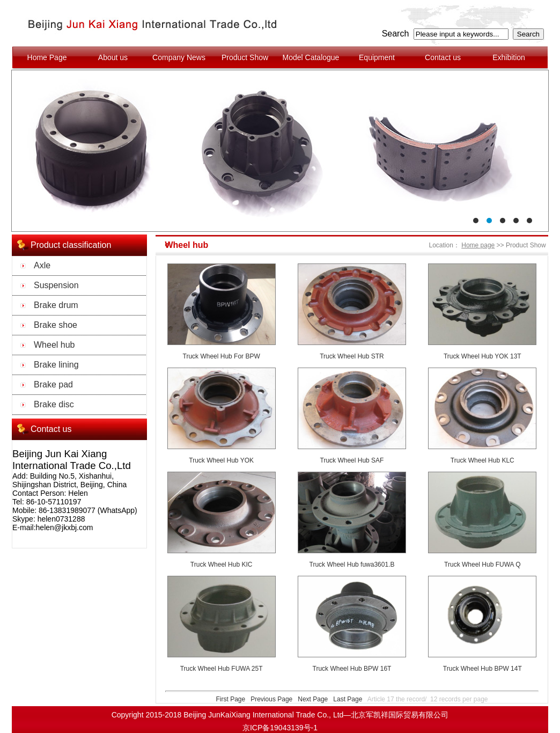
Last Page (348, 699)
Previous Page (271, 699)
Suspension (56, 285)
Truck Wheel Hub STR (352, 356)
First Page (230, 699)
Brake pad (53, 384)
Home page (478, 245)
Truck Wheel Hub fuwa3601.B (352, 565)
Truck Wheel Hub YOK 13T (482, 356)
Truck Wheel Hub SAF (352, 460)
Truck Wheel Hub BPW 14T (482, 669)
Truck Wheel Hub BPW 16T (352, 669)
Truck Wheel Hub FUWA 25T (222, 669)
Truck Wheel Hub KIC (222, 565)
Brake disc (54, 404)
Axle (42, 265)
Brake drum (56, 305)
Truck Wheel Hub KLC (482, 460)
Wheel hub (54, 345)
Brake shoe (56, 325)
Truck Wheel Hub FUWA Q (482, 565)
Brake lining (56, 365)
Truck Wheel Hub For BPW (222, 356)
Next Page (313, 699)
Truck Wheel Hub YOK (221, 460)
